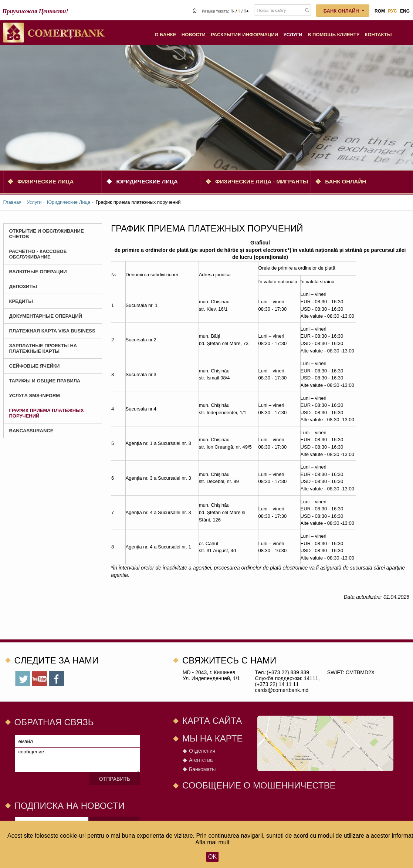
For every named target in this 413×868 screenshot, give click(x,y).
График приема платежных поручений (47, 413)
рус (393, 11)
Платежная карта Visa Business (52, 331)
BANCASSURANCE (31, 431)
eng (405, 11)
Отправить (115, 779)
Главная (12, 202)
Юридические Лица (147, 181)
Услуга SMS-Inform (35, 396)
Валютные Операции (38, 272)
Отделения (202, 751)
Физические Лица (45, 181)
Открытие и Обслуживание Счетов (47, 234)
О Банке (165, 35)
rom (380, 11)
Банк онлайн (346, 181)
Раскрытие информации (244, 35)
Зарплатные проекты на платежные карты (43, 348)
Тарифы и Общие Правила (45, 381)
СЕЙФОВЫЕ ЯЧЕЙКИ (35, 366)
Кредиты (21, 301)
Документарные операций (46, 316)
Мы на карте (213, 738)
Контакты (378, 35)
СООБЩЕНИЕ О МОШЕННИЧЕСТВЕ (259, 785)
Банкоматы (202, 769)
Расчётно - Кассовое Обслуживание (38, 254)
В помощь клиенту (334, 35)
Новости (194, 35)
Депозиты (23, 286)
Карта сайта (212, 721)
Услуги (293, 35)
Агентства (201, 760)
